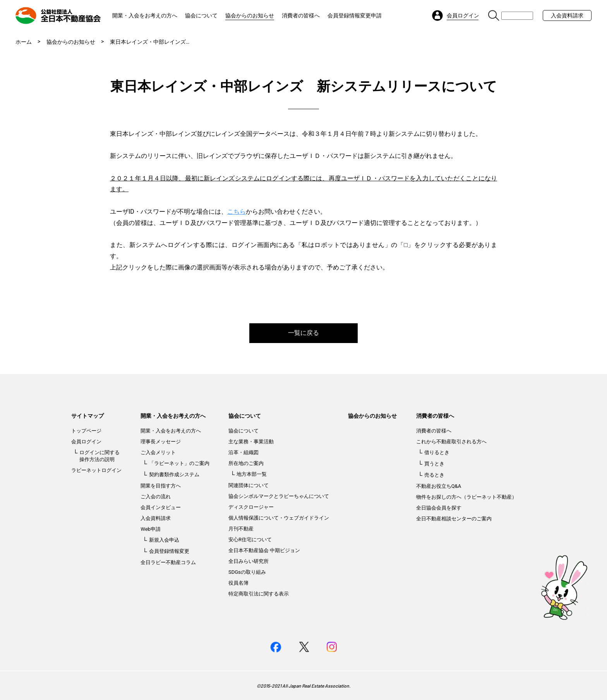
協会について (201, 15)
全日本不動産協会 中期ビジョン (264, 550)
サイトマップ (87, 416)
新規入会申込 (164, 540)
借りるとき (437, 452)
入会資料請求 (567, 15)
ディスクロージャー (251, 507)
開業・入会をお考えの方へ (145, 15)
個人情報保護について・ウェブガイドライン (279, 518)
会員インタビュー (161, 507)
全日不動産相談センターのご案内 (454, 519)
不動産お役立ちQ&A (439, 486)
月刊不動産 (241, 529)
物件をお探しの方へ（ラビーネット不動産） (466, 497)
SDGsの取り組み (247, 572)
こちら (237, 212)
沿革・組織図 (243, 452)
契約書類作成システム (174, 474)
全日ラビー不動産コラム (168, 562)
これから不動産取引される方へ (451, 442)
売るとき (434, 475)
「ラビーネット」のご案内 (179, 463)
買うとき (434, 464)
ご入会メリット (158, 452)
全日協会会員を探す (439, 508)
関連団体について (249, 485)
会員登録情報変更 (169, 551)
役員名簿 (238, 583)
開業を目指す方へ (161, 486)
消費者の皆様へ (301, 15)
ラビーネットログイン (96, 470)
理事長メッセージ (161, 442)
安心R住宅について (250, 540)
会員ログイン (86, 442)
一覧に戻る (303, 333)
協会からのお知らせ (250, 15)
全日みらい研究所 (249, 561)
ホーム (24, 42)
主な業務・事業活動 (251, 442)
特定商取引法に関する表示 (259, 594)
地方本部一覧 (252, 474)
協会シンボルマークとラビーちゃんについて (279, 496)
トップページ (86, 431)
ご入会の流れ (156, 497)
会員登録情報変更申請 (355, 15)
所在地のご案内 (246, 463)
